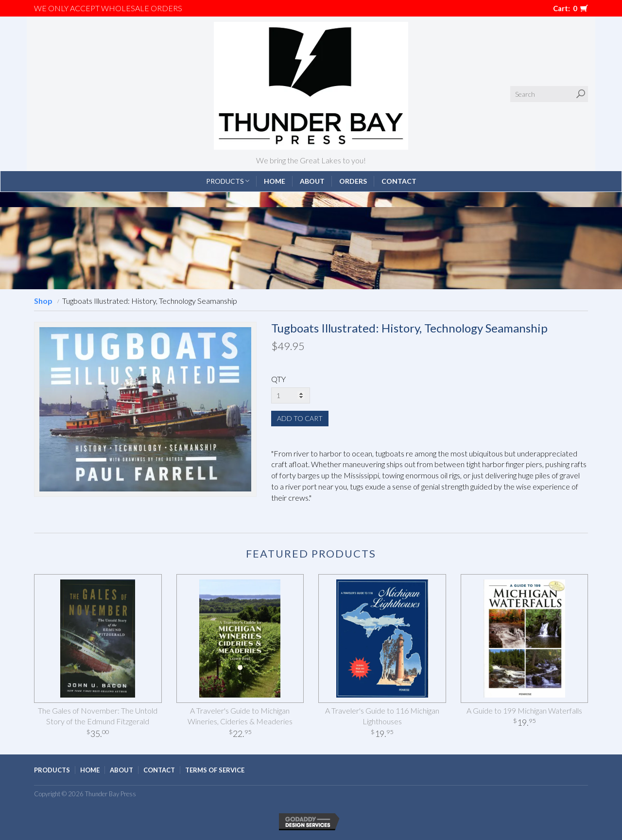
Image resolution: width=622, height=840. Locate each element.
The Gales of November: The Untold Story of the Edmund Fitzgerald (98, 716)
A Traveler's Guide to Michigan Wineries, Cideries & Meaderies (240, 716)
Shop (43, 301)
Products (228, 181)
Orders (353, 181)
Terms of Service (215, 770)
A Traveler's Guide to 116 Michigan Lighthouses (382, 716)
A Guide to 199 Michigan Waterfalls (524, 710)
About (312, 181)
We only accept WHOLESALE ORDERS (108, 8)
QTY (278, 379)
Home (275, 181)
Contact (399, 181)
